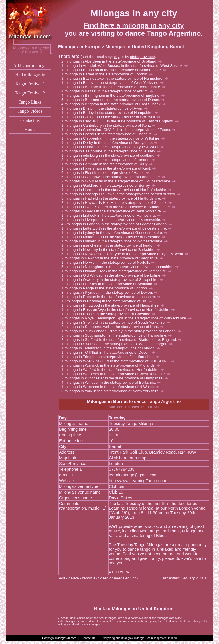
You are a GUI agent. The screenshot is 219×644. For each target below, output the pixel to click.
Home (30, 129)
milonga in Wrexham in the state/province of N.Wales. (112, 387)
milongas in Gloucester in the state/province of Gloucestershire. (120, 181)
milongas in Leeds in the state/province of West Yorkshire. (115, 211)
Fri (150, 407)
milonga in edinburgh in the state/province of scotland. (112, 155)
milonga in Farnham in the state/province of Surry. (109, 164)
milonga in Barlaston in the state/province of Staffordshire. (115, 70)
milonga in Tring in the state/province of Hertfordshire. (112, 357)
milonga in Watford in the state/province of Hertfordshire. (114, 370)
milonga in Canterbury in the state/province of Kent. (110, 125)
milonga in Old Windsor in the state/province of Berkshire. (115, 275)
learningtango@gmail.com (133, 475)
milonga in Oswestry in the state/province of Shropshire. (114, 280)
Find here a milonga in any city (134, 25)
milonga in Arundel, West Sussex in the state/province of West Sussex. (126, 66)
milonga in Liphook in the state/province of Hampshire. (112, 215)
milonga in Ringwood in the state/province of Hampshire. (114, 305)
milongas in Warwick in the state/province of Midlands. (112, 365)
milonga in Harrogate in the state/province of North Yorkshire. (118, 190)
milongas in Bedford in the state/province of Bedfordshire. (115, 87)
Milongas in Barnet (107, 402)
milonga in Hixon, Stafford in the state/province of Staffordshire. (120, 207)
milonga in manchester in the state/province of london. (112, 245)
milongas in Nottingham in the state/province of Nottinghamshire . (122, 267)
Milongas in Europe (79, 47)
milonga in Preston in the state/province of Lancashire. (112, 297)
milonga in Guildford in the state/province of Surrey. (110, 185)
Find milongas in (30, 75)
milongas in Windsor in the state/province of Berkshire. (112, 382)
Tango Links (30, 102)
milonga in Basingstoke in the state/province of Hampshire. (116, 78)
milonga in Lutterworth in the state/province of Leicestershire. (118, 228)
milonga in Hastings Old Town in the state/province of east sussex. (122, 194)
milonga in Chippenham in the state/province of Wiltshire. (115, 138)
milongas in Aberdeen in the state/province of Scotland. (113, 61)
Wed (135, 407)
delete (74, 578)
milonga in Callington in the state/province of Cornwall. (112, 117)
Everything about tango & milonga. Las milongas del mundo (139, 638)
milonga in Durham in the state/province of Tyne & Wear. (114, 147)
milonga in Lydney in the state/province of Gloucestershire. (116, 233)
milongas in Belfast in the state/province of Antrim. (109, 91)
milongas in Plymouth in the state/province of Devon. (111, 292)
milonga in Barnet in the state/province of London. (109, 74)
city (117, 57)
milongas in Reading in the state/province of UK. (109, 301)
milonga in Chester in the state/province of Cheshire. (111, 134)
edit (62, 578)
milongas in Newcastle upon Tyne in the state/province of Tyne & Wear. (126, 254)
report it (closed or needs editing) (110, 578)
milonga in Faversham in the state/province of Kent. (110, 168)
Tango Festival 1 (30, 84)
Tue (127, 407)
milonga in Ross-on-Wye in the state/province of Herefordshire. (120, 310)
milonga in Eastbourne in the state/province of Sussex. (112, 151)
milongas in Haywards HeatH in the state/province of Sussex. (118, 203)
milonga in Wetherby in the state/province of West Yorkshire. (117, 374)
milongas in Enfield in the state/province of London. (110, 160)
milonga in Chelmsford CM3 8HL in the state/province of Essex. (120, 130)
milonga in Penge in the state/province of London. (108, 288)
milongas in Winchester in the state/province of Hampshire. (116, 378)
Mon (120, 407)
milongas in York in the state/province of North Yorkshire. (114, 391)
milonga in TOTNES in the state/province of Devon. (110, 352)
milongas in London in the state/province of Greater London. (119, 224)
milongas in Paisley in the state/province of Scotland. (111, 284)
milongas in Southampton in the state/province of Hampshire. (118, 335)
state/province (142, 57)
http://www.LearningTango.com (137, 481)
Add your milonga (30, 66)
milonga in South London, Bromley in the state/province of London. (123, 331)
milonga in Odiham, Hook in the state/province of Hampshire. (118, 271)
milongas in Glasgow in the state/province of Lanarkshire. (115, 177)
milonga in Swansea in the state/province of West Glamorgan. (119, 344)
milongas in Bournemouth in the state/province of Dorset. (114, 100)
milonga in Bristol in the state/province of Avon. (106, 108)
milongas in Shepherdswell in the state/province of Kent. (114, 327)
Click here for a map (128, 458)
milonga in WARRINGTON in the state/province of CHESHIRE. (119, 361)
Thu (143, 407)
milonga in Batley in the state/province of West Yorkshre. (114, 83)
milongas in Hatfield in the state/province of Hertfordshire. (115, 198)
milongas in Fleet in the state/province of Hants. (107, 173)
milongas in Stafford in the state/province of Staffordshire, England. (123, 340)
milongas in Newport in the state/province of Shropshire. (114, 258)
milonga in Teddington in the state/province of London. (112, 348)
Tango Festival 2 (30, 93)
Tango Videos (30, 111)
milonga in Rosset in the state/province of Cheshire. (110, 314)
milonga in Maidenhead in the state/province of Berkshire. (115, 237)
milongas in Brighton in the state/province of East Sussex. (115, 104)
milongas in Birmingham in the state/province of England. (115, 95)
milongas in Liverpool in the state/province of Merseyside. (115, 220)
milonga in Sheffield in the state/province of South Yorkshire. (117, 322)
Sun (112, 407)
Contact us (30, 120)
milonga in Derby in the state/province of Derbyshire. (111, 143)
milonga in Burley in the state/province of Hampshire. (111, 113)
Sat (156, 407)
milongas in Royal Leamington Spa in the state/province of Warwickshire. (128, 318)
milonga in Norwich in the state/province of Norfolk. (109, 262)
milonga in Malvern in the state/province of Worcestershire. (116, 241)
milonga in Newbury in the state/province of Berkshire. (112, 250)
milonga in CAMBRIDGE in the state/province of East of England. (121, 121)
